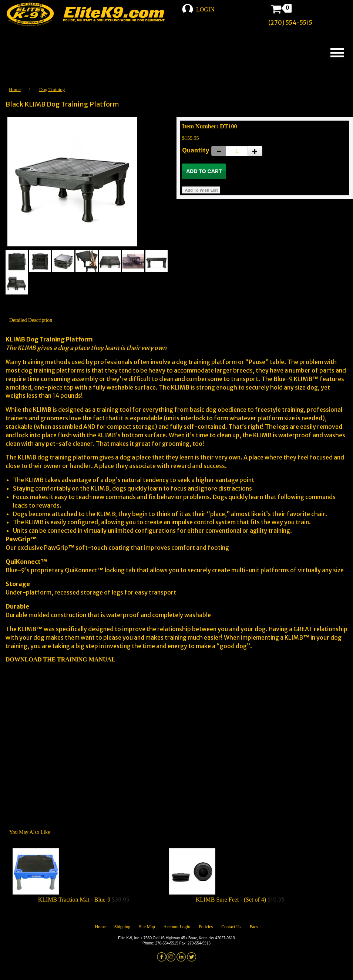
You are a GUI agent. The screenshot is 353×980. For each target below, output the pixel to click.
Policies (206, 927)
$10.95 (240, 876)
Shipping (122, 927)
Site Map (147, 927)
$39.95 (84, 876)
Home (15, 89)
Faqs (254, 927)
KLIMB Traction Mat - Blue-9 (74, 900)
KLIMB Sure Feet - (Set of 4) (231, 900)
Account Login (177, 927)
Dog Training (52, 89)
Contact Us (231, 927)
